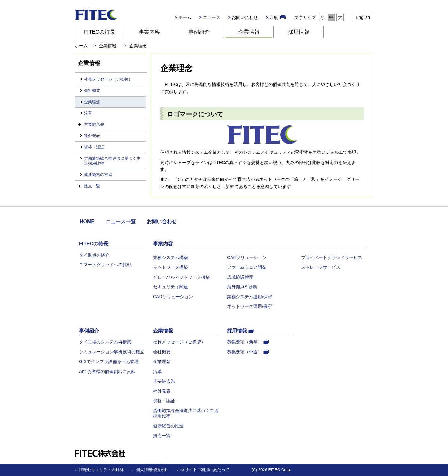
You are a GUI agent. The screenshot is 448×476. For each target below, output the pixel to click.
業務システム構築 (170, 257)
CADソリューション (173, 297)
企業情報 (89, 63)
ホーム (81, 46)
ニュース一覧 (121, 222)
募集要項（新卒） (248, 342)
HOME (87, 222)
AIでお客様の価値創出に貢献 (107, 371)
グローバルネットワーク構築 (181, 277)
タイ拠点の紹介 (94, 255)
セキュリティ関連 (170, 287)
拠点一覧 (92, 186)
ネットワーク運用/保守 (250, 306)
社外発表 (92, 136)
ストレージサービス (321, 267)
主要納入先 (94, 124)
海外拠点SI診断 (242, 287)
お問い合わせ (162, 222)
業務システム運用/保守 (250, 297)
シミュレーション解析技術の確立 (112, 352)
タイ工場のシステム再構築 (105, 342)
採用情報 (299, 32)
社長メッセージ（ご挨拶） (108, 79)
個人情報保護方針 (152, 470)
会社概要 (92, 90)
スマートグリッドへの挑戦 (105, 265)
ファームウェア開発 (247, 267)
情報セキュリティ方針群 (101, 470)
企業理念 (92, 102)
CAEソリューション (247, 257)
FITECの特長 (94, 244)
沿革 (88, 113)
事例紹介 (89, 331)
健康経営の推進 (98, 174)
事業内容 (163, 244)
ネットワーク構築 (170, 267)
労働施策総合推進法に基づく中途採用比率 (112, 161)
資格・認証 (94, 147)
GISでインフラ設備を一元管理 (109, 361)
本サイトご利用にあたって (205, 470)
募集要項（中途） (248, 352)
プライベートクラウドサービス (332, 257)
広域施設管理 (240, 277)
